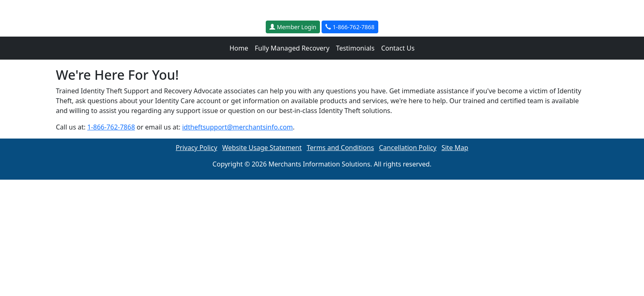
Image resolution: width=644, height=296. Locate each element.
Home (239, 48)
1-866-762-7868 (350, 27)
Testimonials (355, 48)
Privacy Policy (197, 148)
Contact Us (398, 48)
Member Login (293, 27)
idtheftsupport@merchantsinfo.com (237, 127)
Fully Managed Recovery (292, 48)
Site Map (455, 148)
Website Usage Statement (262, 148)
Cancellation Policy (408, 148)
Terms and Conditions (340, 148)
